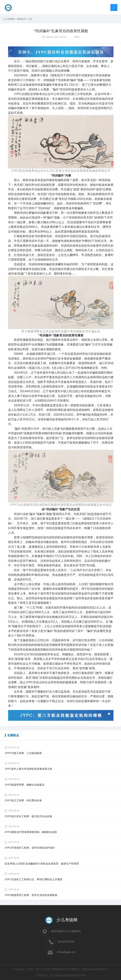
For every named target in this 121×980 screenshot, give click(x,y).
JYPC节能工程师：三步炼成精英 (23, 753)
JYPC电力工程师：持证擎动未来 (23, 800)
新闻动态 (22, 19)
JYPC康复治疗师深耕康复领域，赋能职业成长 (31, 832)
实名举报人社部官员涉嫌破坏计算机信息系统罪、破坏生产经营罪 (42, 864)
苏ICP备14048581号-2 (95, 969)
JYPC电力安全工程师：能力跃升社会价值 (28, 816)
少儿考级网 (9, 19)
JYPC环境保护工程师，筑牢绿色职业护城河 (30, 848)
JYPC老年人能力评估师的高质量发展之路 (28, 769)
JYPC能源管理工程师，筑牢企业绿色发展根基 (31, 895)
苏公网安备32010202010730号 (68, 975)
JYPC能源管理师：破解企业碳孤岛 (25, 785)
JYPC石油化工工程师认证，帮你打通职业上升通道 (33, 879)
